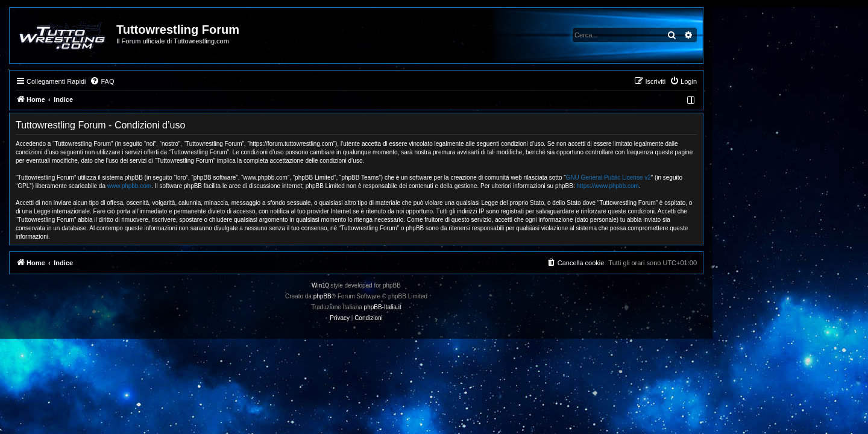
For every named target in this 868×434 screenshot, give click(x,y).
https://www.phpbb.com (686, 186)
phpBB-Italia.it (461, 307)
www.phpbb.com (207, 186)
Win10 (398, 285)
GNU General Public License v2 (686, 178)
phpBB (400, 296)
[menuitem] (180, 81)
